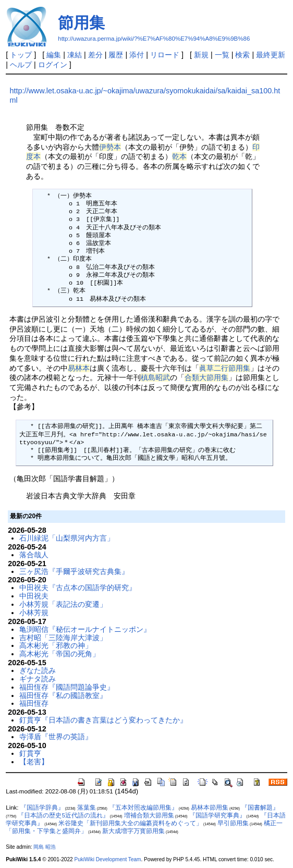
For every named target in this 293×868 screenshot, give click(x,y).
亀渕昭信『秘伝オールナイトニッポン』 (85, 629)
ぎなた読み (38, 670)
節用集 (81, 23)
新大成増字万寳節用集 (133, 831)
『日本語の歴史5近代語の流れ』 (63, 815)
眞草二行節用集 (225, 368)
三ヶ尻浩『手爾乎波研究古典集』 (74, 571)
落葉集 (87, 808)
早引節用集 (233, 823)
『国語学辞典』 (42, 808)
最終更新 (271, 55)
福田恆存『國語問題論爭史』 (67, 687)
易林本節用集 (210, 808)
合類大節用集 (206, 377)
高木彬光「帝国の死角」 (59, 654)
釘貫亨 (30, 753)
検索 (242, 55)
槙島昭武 (155, 377)
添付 (137, 55)
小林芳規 (34, 613)
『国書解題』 (260, 808)
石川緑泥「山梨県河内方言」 (67, 538)
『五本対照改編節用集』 (143, 808)
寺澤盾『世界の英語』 (56, 737)
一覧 (222, 55)
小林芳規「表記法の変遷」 (63, 604)
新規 (201, 55)
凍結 (75, 55)
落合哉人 (34, 555)
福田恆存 (34, 703)
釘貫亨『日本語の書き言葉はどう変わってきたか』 (103, 720)
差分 (95, 55)
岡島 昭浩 (45, 847)
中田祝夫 (34, 596)
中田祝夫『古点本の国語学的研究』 (78, 588)
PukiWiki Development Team (107, 859)
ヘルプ (21, 65)
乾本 (179, 156)
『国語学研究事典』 (217, 815)
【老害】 (34, 762)
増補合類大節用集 (149, 815)
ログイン (53, 65)
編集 (54, 55)
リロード (165, 55)
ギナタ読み (38, 679)
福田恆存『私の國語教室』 (63, 695)
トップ (21, 55)
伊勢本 (110, 147)
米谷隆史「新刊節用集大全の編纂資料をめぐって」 (130, 823)
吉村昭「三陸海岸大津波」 (63, 638)
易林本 (79, 368)
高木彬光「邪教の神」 (56, 645)
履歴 (116, 55)
